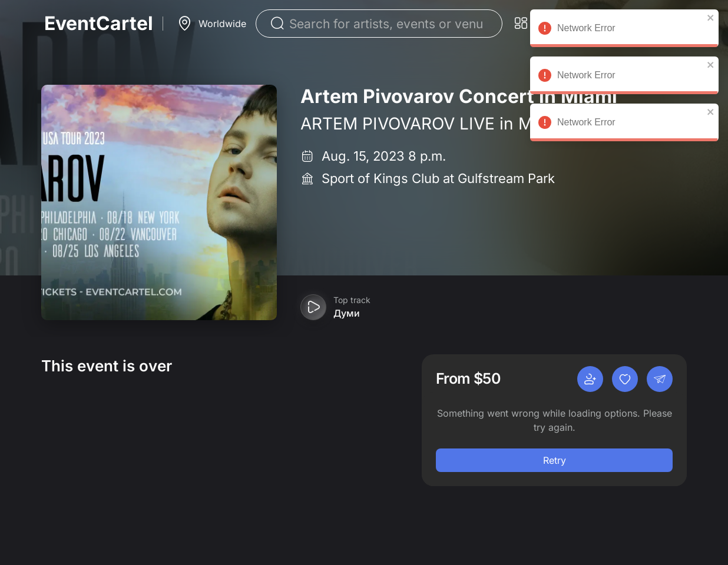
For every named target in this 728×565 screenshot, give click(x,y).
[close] (711, 18)
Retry (555, 460)
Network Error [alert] (624, 30)
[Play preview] (313, 307)
